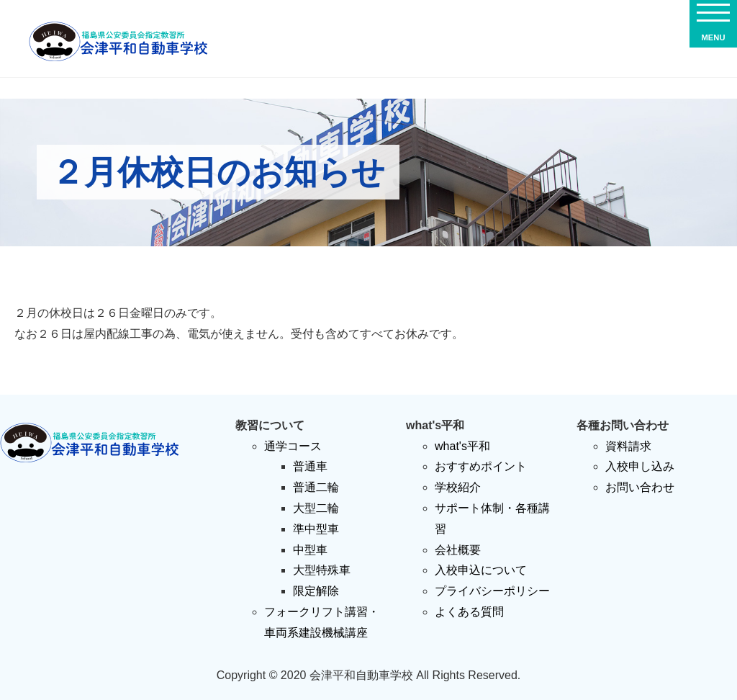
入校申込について (481, 570)
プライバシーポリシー (492, 591)
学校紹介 (458, 487)
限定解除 (316, 591)
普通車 (310, 466)
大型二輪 (316, 508)
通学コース (293, 446)
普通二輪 (316, 487)
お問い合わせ (640, 487)
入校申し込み (640, 466)
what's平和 (462, 446)
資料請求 (628, 446)
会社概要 (458, 550)
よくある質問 (469, 612)
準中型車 (316, 529)
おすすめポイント (481, 466)
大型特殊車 (322, 570)
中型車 (310, 550)
